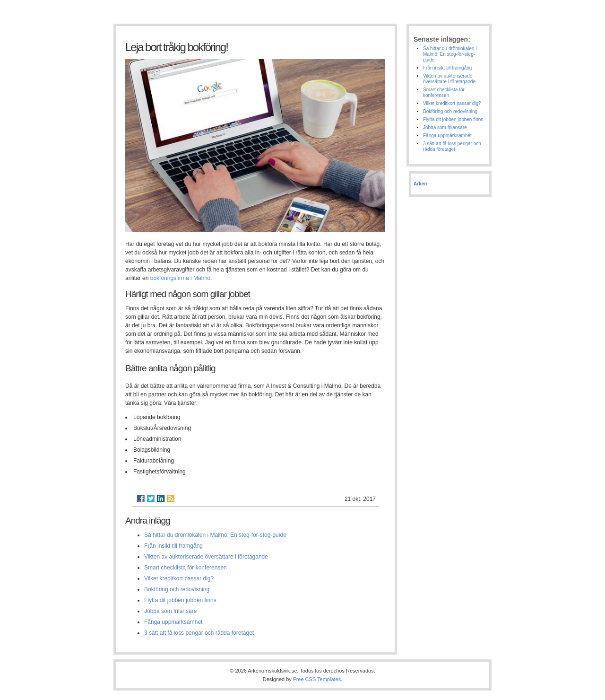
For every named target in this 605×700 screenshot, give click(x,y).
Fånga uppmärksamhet (173, 622)
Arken (420, 184)
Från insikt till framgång (173, 546)
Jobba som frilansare (170, 611)
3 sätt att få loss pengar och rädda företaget (199, 633)
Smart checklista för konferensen (186, 568)
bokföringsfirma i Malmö (180, 278)
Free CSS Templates (317, 679)
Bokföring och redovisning (177, 589)
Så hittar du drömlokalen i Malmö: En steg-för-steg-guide (215, 535)
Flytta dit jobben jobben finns (180, 600)
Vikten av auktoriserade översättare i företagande (206, 557)
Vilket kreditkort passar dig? (179, 578)
